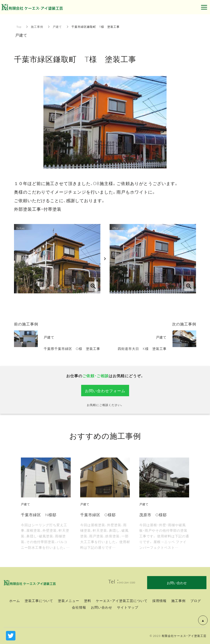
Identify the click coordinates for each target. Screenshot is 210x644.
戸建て (57, 27)
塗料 (88, 601)
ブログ (196, 601)
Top (19, 27)
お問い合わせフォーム (105, 391)
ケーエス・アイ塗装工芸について (122, 601)
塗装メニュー (69, 601)
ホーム (15, 601)
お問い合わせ (102, 607)
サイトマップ (128, 607)
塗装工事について (39, 601)
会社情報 (79, 607)
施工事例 (37, 27)
